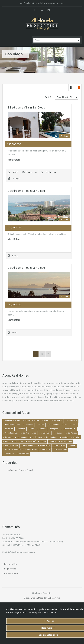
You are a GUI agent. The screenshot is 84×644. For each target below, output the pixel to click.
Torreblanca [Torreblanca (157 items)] (10, 454)
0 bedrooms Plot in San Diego (26, 191)
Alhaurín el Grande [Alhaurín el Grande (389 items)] (32, 421)
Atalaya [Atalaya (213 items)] (47, 421)
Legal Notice (10, 569)
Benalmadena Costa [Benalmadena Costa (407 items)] (13, 425)
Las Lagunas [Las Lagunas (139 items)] (22, 437)
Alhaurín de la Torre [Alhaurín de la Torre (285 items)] (13, 421)
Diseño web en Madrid (34, 598)
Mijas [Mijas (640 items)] (7, 441)
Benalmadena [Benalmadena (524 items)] (72, 421)
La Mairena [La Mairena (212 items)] (72, 433)
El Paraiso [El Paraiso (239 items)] (9, 429)
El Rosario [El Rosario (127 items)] (21, 429)
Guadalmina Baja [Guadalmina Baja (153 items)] (12, 433)
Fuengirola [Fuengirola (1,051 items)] (54, 429)
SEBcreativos (54, 598)
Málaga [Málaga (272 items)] (53, 441)
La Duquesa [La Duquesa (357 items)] (59, 433)
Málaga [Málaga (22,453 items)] (43, 441)
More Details (15, 160)
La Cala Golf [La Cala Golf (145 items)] (45, 433)
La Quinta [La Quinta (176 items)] (9, 437)
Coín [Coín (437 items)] (66, 425)
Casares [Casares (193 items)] (41, 425)
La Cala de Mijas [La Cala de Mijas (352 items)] (30, 433)
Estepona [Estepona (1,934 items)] (42, 429)
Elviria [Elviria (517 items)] (32, 429)
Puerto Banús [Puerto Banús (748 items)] (45, 445)
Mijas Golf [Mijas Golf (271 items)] (32, 441)
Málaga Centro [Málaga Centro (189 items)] (66, 441)
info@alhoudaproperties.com (50, 3)
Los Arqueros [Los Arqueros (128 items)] (37, 437)
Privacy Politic (10, 564)
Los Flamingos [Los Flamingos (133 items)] (52, 437)
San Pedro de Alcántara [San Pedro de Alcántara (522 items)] (14, 450)
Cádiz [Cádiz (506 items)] (74, 425)
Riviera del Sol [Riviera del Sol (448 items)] (60, 445)
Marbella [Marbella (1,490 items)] (76, 437)
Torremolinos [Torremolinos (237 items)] (24, 454)
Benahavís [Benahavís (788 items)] (58, 421)
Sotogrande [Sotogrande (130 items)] (46, 450)
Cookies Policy (11, 573)
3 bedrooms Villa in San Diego (26, 107)
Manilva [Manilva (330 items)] (65, 437)
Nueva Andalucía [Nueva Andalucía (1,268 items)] (29, 445)
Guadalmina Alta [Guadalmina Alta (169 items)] (69, 429)
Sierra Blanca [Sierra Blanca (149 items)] (32, 450)
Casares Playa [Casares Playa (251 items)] (54, 425)
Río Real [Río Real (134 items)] (72, 445)
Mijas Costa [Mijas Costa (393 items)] (19, 441)
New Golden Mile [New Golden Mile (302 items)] (12, 445)
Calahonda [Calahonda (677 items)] (29, 425)
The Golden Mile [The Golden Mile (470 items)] (60, 450)
